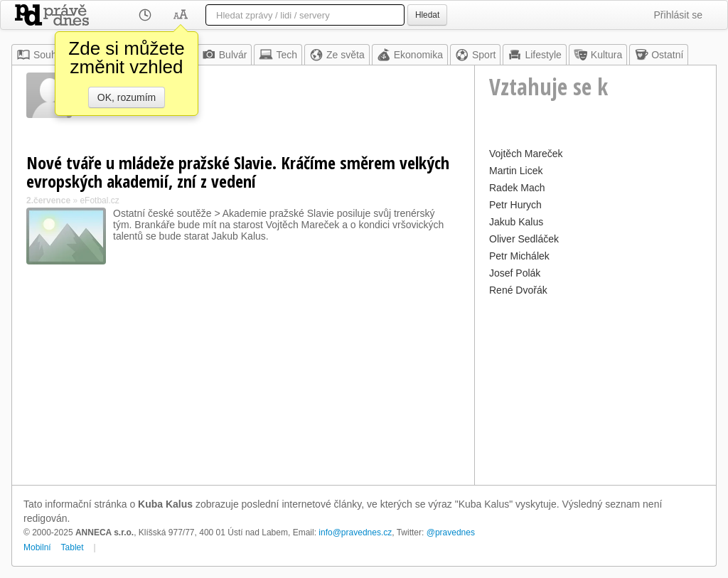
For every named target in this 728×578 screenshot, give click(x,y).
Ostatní (659, 55)
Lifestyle (534, 55)
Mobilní (37, 547)
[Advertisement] (595, 389)
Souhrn (41, 55)
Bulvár (225, 55)
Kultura (598, 55)
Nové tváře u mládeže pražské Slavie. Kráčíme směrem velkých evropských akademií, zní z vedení (238, 172)
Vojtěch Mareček (526, 154)
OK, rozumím (127, 97)
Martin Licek (516, 171)
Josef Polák (515, 273)
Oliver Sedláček (524, 239)
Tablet (73, 547)
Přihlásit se (678, 15)
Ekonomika (410, 55)
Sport (475, 55)
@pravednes (451, 532)
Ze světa (337, 55)
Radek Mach (517, 188)
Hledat (427, 15)
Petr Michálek (519, 256)
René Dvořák (518, 290)
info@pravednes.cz (355, 532)
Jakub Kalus (516, 222)
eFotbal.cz (99, 200)
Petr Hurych (515, 205)
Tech (278, 55)
